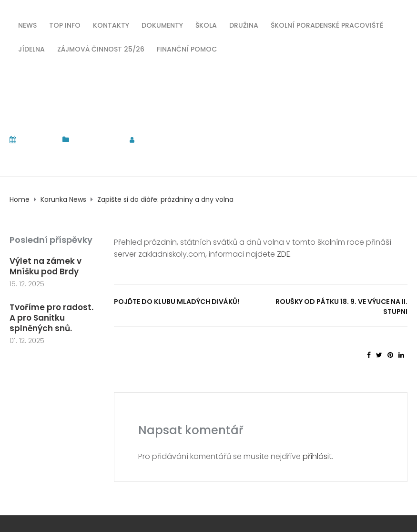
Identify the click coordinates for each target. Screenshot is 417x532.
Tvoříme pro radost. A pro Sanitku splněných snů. (51, 318)
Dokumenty (162, 25)
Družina (244, 25)
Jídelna (31, 48)
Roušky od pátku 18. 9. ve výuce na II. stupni (341, 307)
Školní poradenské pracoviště (327, 25)
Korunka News (97, 140)
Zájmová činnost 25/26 (101, 48)
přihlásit (317, 456)
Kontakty (111, 25)
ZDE (284, 254)
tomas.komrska (174, 140)
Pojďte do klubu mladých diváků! (177, 302)
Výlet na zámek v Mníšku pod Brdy (46, 266)
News (27, 25)
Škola (206, 25)
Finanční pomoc (187, 48)
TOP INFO (65, 25)
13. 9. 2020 (37, 140)
